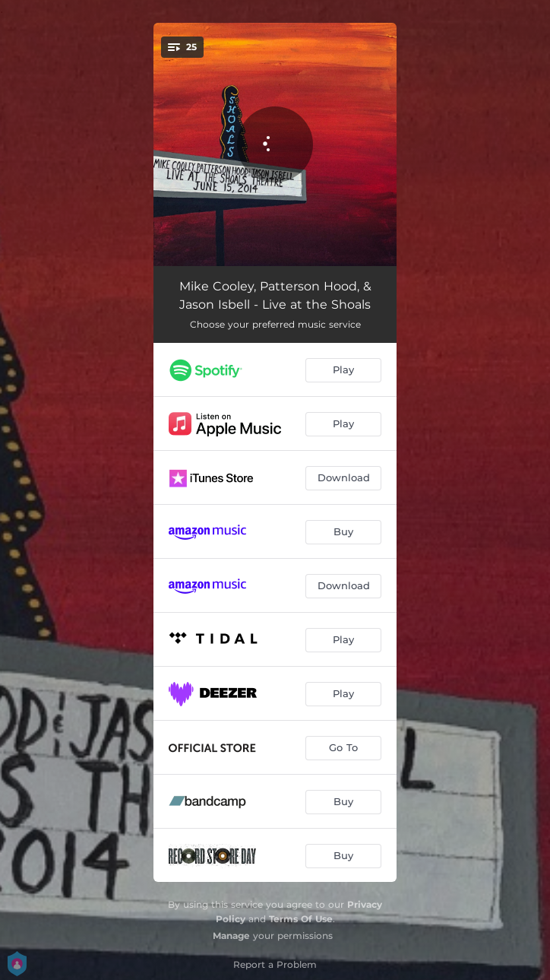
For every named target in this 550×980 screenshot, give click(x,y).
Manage (231, 936)
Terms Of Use (301, 919)
